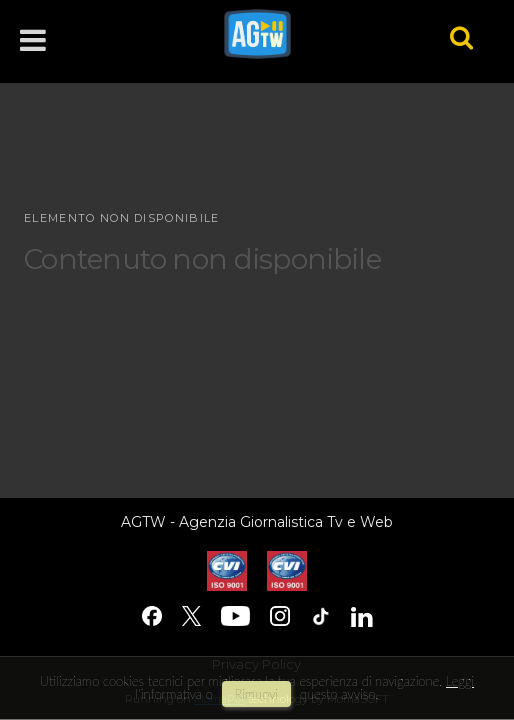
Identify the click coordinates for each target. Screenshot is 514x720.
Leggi (460, 681)
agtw (309, 34)
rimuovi (257, 694)
